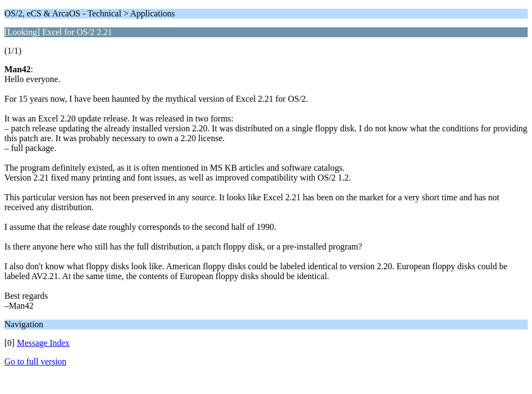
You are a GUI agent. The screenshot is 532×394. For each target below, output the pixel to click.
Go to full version (35, 361)
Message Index (43, 343)
